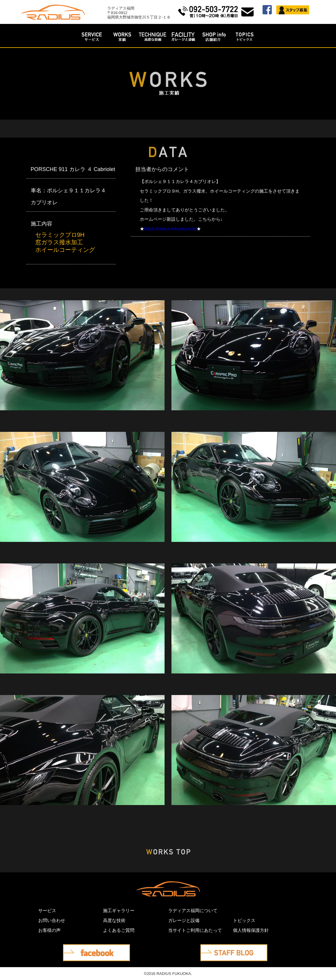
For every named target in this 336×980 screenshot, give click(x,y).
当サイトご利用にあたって (195, 930)
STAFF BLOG (217, 949)
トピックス (244, 920)
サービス (47, 910)
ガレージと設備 (184, 920)
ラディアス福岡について (193, 910)
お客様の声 (49, 930)
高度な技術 (114, 920)
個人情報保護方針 (251, 930)
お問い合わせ (52, 920)
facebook (74, 949)
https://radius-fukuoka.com (171, 229)
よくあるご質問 (119, 930)
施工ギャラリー (119, 910)
